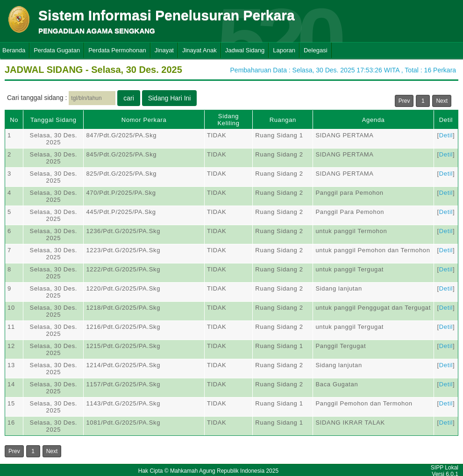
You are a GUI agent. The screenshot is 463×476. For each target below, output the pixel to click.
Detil (446, 120)
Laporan (284, 50)
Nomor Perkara (144, 120)
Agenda (374, 120)
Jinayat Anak (199, 50)
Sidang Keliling (228, 120)
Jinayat (164, 50)
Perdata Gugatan (57, 50)
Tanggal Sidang (53, 120)
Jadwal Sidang (245, 50)
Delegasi (316, 50)
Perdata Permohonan (117, 50)
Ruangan (283, 120)
